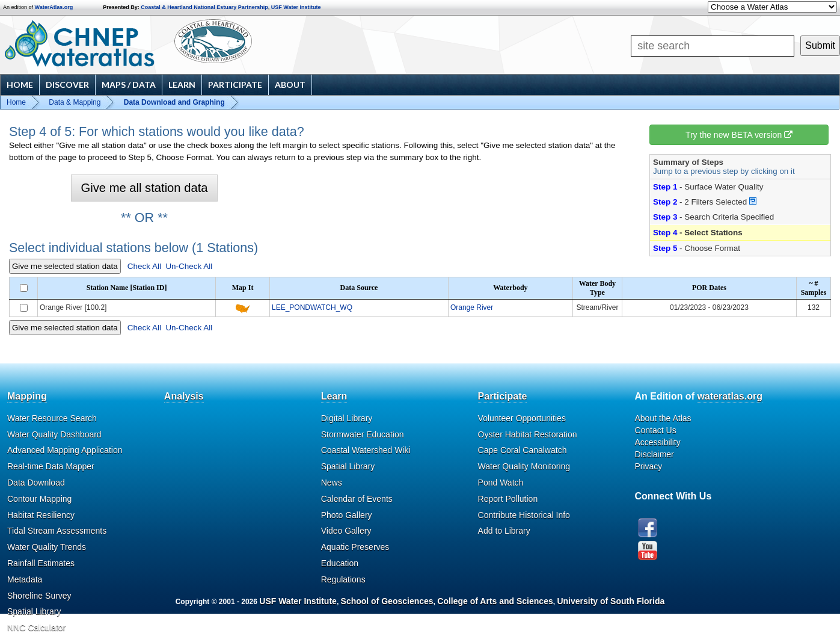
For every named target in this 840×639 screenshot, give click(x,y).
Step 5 (665, 248)
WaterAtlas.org (54, 7)
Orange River (472, 307)
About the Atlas (663, 418)
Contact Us (655, 430)
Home (20, 85)
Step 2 (665, 202)
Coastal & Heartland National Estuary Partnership (204, 7)
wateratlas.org (729, 396)
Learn (182, 85)
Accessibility (657, 442)
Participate (235, 85)
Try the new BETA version (739, 135)
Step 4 (665, 233)
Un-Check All (189, 266)
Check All (144, 266)
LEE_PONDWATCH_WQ (312, 307)
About (290, 85)
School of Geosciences (387, 601)
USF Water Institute (296, 7)
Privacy (648, 466)
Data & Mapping (75, 102)
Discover (67, 85)
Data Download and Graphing (174, 102)
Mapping (27, 396)
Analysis (184, 396)
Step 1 (665, 187)
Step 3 (665, 217)
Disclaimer (654, 454)
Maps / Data (129, 85)
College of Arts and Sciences (495, 601)
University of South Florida (611, 601)
